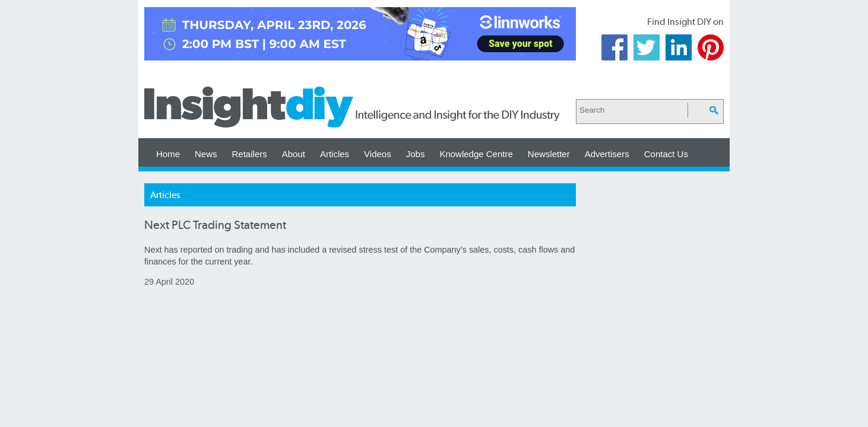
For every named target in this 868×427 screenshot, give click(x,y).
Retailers (250, 154)
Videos (378, 154)
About (294, 154)
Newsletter (549, 154)
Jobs (416, 154)
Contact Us (666, 154)
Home (168, 154)
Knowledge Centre (476, 154)
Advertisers (607, 154)
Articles (335, 154)
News (206, 154)
